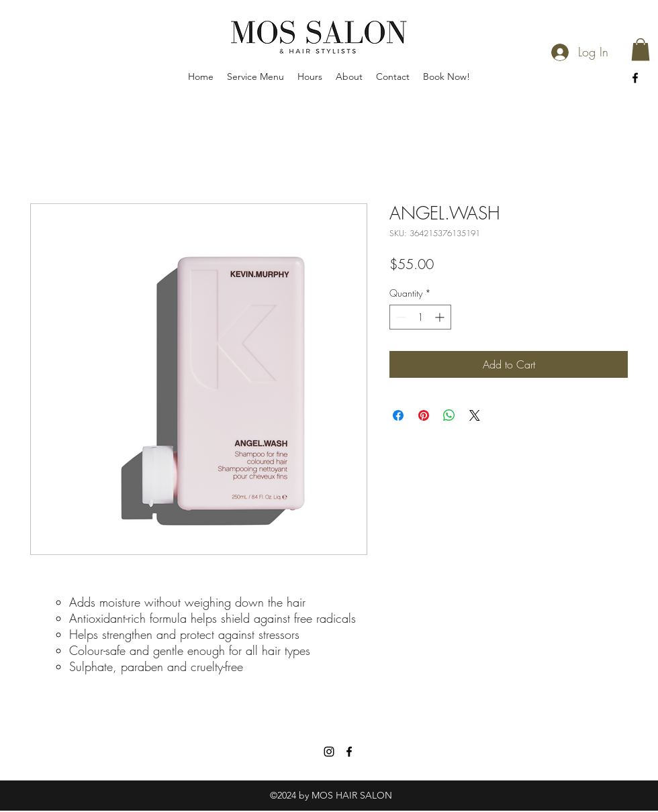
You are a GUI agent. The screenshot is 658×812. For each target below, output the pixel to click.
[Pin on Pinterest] (424, 415)
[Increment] (441, 317)
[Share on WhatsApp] (449, 415)
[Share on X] (475, 415)
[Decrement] (400, 317)
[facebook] (635, 78)
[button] (641, 49)
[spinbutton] (420, 317)
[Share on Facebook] (398, 415)
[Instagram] (329, 752)
